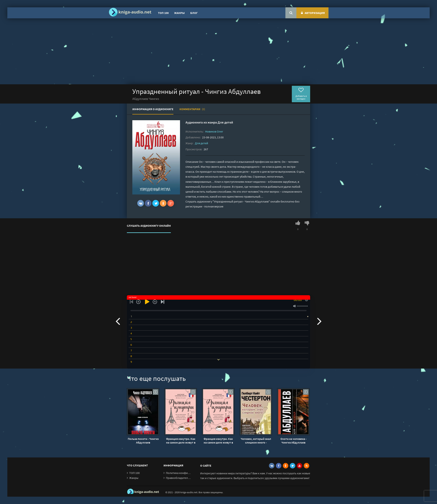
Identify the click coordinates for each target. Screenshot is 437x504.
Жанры (179, 13)
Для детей (225, 122)
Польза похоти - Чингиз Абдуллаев (143, 441)
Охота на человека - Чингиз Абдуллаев (293, 441)
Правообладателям (179, 478)
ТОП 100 (163, 13)
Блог (194, 13)
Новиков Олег (214, 131)
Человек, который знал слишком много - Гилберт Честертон (256, 441)
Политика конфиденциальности (187, 473)
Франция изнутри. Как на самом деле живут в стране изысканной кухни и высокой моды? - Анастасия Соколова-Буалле (181, 441)
